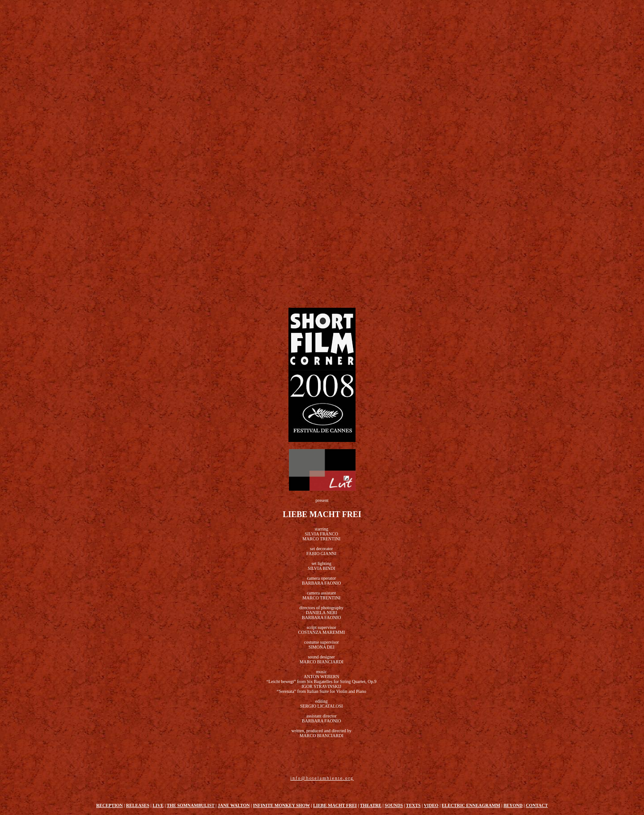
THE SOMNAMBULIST (191, 805)
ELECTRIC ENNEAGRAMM (471, 805)
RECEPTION (109, 805)
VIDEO (431, 805)
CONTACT (537, 805)
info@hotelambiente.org (322, 778)
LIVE (158, 805)
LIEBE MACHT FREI (335, 805)
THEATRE (371, 805)
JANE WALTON (234, 805)
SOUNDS (394, 805)
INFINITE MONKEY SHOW (282, 805)
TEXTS (413, 805)
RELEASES (138, 805)
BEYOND (513, 805)
